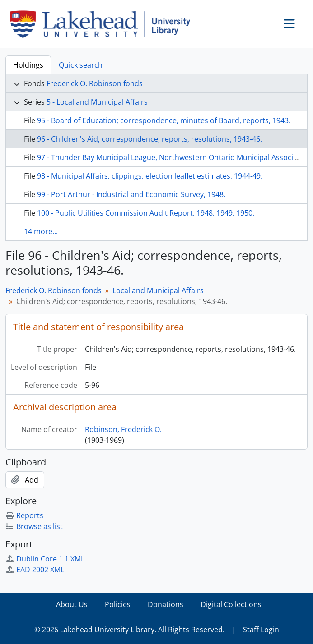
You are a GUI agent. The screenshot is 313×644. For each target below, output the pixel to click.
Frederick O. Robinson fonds (95, 83)
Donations (166, 604)
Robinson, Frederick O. (123, 429)
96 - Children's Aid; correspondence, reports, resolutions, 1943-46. (149, 139)
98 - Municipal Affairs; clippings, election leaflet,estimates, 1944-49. (150, 176)
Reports (24, 515)
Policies (118, 604)
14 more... (41, 231)
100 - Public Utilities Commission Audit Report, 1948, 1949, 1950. (146, 213)
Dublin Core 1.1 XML (45, 559)
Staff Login (261, 630)
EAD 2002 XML (35, 570)
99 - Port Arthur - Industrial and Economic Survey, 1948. (131, 194)
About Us (72, 604)
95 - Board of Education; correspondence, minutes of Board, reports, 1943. (164, 120)
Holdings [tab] (28, 65)
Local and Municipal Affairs (158, 290)
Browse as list (34, 526)
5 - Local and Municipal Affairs (97, 102)
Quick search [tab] (81, 65)
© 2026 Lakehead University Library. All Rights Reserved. (129, 630)
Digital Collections (231, 604)
